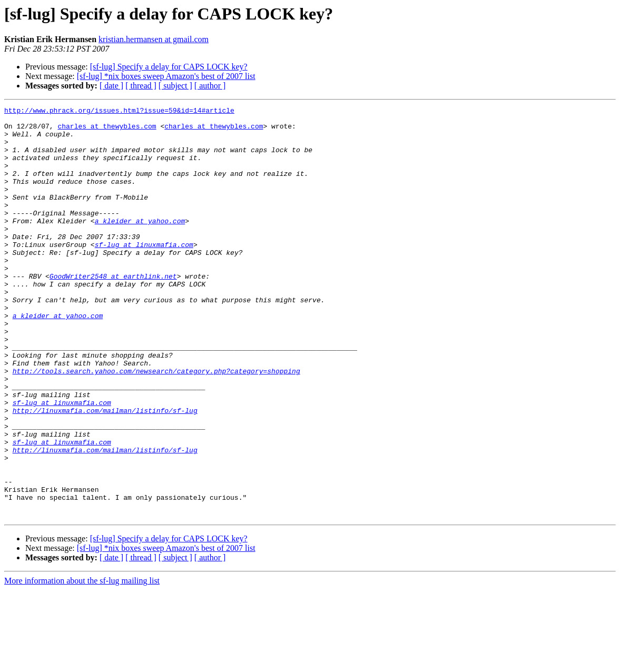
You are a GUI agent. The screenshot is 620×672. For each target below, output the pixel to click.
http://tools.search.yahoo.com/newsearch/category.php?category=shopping (156, 424)
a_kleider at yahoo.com (140, 244)
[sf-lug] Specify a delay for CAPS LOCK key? (169, 67)
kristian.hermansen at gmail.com (154, 39)
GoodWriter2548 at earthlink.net (113, 311)
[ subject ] (175, 86)
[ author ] (210, 86)
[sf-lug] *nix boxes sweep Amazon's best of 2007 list (166, 76)
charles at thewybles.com (107, 131)
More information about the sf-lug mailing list (82, 663)
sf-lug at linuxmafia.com (144, 273)
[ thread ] (141, 86)
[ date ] (111, 86)
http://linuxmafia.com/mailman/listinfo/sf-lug (105, 472)
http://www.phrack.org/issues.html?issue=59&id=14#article (119, 112)
